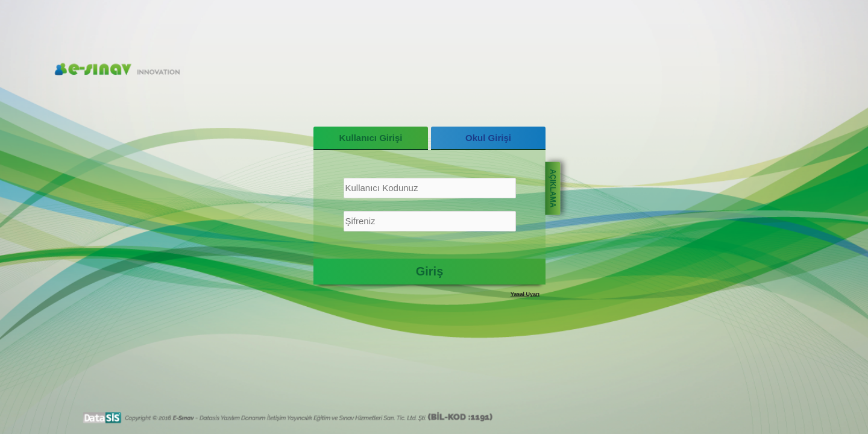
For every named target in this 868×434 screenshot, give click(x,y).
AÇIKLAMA (553, 188)
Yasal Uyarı (525, 294)
